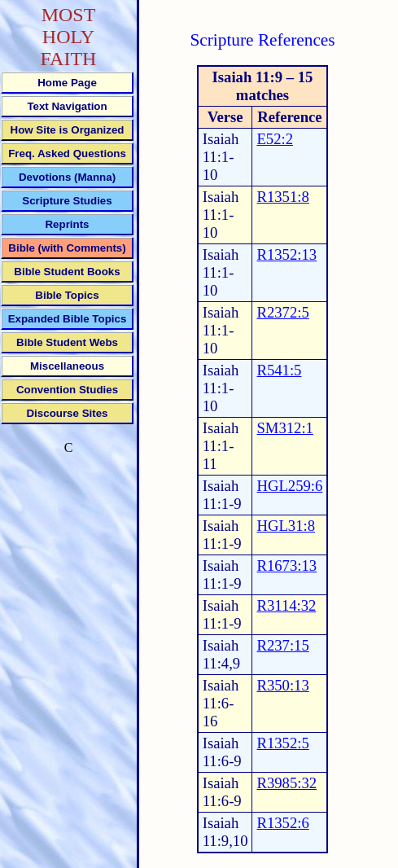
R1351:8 (282, 197)
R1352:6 (282, 823)
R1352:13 (286, 254)
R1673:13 (286, 566)
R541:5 (279, 370)
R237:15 (282, 645)
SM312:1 (284, 428)
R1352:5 (282, 743)
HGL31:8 (286, 526)
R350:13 (282, 685)
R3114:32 (286, 605)
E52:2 (275, 139)
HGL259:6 (289, 486)
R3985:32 (286, 783)
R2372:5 (282, 312)
